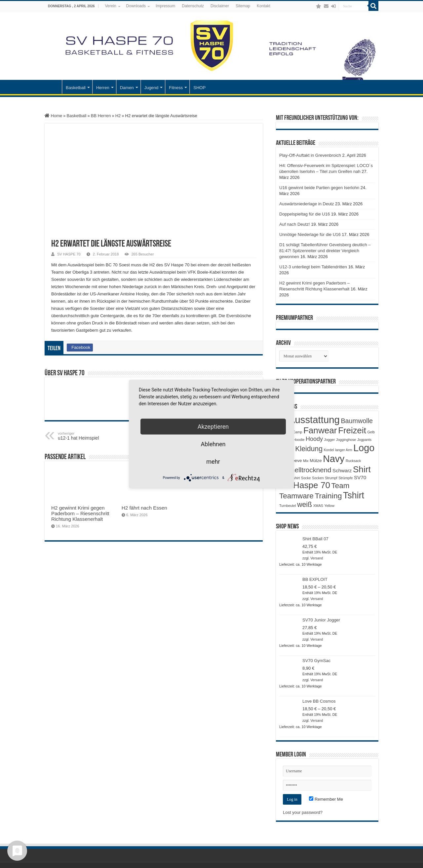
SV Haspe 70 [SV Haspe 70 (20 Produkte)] (305, 485)
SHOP (199, 88)
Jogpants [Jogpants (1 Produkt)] (364, 440)
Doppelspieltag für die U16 (305, 214)
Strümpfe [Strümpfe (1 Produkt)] (346, 478)
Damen (127, 88)
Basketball (76, 88)
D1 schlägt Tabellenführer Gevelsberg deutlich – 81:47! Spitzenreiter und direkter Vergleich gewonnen (325, 251)
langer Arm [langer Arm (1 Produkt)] (344, 450)
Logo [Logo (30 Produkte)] (364, 448)
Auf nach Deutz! (295, 224)
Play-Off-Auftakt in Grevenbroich (310, 155)
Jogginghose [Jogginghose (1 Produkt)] (346, 440)
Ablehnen (213, 444)
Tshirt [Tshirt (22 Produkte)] (354, 495)
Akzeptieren (213, 427)
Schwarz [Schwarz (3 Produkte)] (342, 470)
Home (53, 116)
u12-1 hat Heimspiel (92, 436)
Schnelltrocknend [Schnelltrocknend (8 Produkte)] (305, 470)
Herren (103, 88)
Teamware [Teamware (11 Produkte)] (296, 496)
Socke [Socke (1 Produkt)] (306, 478)
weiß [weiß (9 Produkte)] (305, 505)
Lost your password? (303, 812)
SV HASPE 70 (69, 254)
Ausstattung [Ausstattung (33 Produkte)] (314, 420)
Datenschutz (193, 6)
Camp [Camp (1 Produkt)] (297, 432)
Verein (111, 6)
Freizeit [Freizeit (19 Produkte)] (352, 430)
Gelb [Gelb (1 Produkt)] (371, 432)
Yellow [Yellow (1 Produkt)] (329, 506)
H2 (118, 116)
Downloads (136, 6)
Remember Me (326, 799)
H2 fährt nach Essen (144, 508)
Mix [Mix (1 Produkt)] (306, 461)
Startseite (53, 87)
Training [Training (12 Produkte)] (328, 496)
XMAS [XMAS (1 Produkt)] (318, 506)
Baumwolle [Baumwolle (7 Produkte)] (357, 421)
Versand (317, 558)
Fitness (176, 88)
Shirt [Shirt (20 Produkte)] (362, 469)
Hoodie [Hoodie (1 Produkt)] (299, 440)
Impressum (165, 6)
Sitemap (243, 6)
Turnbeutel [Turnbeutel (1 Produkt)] (288, 506)
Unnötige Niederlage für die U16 (310, 234)
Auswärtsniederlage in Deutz (307, 204)
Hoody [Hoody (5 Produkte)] (314, 439)
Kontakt (264, 6)
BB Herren (101, 116)
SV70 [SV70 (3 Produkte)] (360, 477)
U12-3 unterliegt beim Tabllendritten (313, 267)
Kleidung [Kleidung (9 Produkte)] (309, 449)
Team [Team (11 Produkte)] (341, 486)
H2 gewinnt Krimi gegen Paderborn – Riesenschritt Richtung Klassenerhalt (80, 513)
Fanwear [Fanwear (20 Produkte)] (320, 430)
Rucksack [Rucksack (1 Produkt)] (353, 461)
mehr (213, 462)
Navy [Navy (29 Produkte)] (334, 459)
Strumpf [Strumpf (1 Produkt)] (331, 478)
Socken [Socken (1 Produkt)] (318, 478)
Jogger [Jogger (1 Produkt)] (330, 440)
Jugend (152, 88)
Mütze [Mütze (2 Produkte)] (316, 461)
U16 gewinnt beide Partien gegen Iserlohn (319, 188)
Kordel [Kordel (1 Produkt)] (329, 450)
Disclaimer (220, 6)
